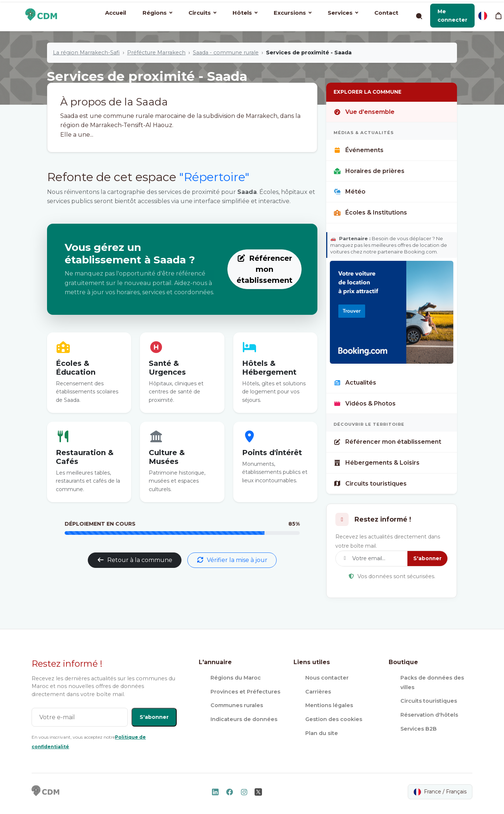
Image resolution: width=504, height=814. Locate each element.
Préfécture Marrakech (156, 53)
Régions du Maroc (236, 678)
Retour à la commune (135, 560)
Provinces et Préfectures (245, 692)
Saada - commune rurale (226, 53)
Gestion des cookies (334, 719)
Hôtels (245, 13)
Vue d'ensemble (364, 112)
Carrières (318, 692)
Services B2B (419, 729)
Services (343, 13)
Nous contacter (327, 678)
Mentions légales (329, 705)
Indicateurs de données (244, 719)
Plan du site (322, 733)
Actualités (355, 383)
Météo (350, 192)
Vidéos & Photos (365, 404)
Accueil (116, 13)
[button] (452, 16)
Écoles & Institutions (370, 212)
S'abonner (427, 558)
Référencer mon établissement (264, 269)
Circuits (202, 13)
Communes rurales (237, 705)
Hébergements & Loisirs (377, 463)
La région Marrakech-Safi (86, 53)
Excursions (293, 13)
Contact (386, 13)
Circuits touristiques (370, 484)
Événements (359, 150)
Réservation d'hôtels (429, 715)
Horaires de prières (369, 171)
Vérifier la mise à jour (232, 560)
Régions (157, 13)
